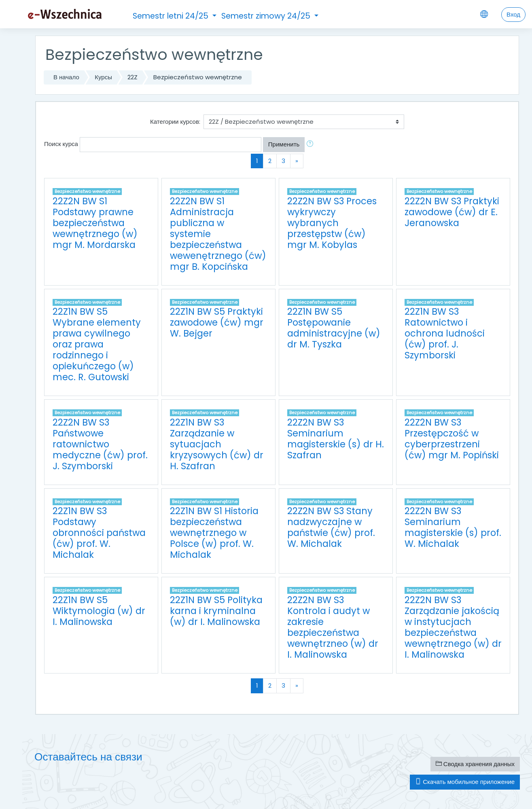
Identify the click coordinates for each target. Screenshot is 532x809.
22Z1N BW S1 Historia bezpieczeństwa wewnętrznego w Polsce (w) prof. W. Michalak (214, 533)
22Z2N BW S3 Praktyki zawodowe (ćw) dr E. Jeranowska (452, 212)
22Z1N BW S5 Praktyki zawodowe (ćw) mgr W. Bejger (217, 322)
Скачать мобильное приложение (465, 782)
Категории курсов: (175, 122)
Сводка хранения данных (475, 764)
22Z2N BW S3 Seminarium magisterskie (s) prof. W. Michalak (453, 527)
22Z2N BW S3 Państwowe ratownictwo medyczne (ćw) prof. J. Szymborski (100, 444)
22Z (132, 77)
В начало (66, 77)
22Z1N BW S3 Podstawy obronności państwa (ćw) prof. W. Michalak (99, 533)
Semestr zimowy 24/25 (267, 16)
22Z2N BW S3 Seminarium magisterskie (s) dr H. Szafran (336, 439)
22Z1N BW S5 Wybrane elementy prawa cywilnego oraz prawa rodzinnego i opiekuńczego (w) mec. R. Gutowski (97, 344)
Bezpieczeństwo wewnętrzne (198, 77)
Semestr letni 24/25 (172, 16)
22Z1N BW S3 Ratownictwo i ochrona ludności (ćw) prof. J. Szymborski (445, 333)
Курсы (103, 77)
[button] (312, 145)
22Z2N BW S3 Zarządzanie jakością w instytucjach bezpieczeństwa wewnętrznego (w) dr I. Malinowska (453, 627)
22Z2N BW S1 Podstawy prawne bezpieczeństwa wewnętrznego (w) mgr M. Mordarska (95, 223)
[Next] (297, 161)
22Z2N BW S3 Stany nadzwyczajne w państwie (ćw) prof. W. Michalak (331, 527)
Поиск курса (61, 144)
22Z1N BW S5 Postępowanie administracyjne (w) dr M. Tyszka (334, 328)
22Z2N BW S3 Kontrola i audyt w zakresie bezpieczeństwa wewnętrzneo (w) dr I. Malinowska (333, 627)
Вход (513, 14)
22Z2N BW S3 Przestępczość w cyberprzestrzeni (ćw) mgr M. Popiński (452, 439)
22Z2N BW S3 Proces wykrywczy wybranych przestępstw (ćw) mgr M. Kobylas (332, 223)
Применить (284, 144)
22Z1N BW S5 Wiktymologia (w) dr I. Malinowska (99, 611)
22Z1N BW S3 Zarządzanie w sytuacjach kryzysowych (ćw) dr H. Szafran (217, 444)
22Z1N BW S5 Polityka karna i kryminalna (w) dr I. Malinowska (216, 611)
